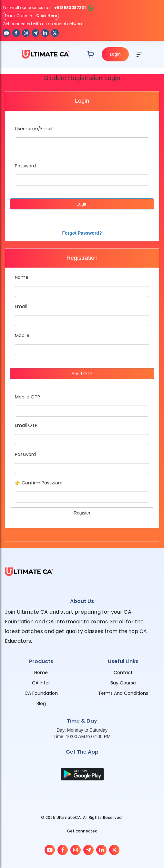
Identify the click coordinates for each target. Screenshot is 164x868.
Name (22, 277)
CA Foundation (41, 693)
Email (21, 306)
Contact (123, 672)
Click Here (47, 16)
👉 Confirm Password (39, 483)
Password (25, 166)
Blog (41, 704)
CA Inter (41, 683)
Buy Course (123, 683)
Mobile (22, 335)
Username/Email (34, 129)
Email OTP (26, 425)
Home (41, 672)
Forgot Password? (82, 233)
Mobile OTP (27, 397)
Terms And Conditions (123, 693)
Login (115, 54)
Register (82, 513)
